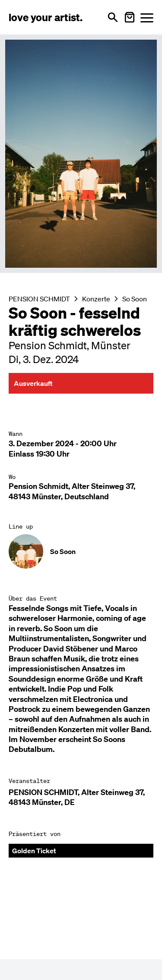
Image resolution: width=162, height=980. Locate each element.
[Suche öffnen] (113, 17)
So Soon (135, 299)
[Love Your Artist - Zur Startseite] (46, 17)
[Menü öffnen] (147, 17)
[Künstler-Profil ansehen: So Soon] (81, 551)
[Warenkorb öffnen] (130, 17)
